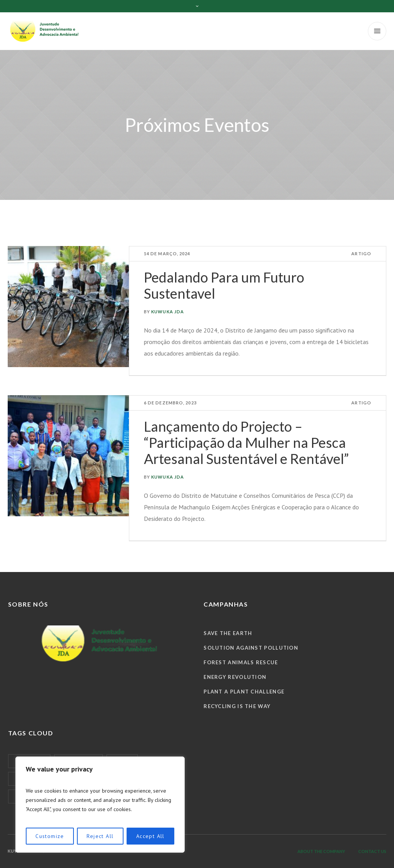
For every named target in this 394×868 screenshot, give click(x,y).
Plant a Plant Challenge (244, 692)
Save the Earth (228, 633)
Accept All (150, 836)
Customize (50, 836)
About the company (321, 851)
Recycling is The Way (237, 706)
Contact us (372, 851)
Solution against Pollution (251, 648)
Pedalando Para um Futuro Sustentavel (224, 285)
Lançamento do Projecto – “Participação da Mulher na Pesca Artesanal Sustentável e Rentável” (246, 442)
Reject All (100, 836)
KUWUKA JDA (168, 312)
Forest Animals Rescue (241, 662)
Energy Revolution (235, 677)
